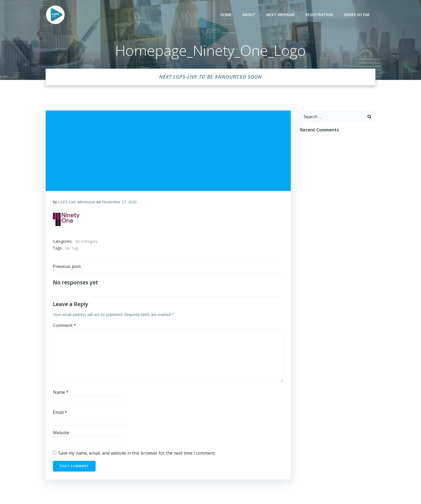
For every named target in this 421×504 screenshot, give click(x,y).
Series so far (358, 15)
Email (60, 412)
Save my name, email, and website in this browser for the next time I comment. (137, 453)
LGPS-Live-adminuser (77, 201)
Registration (320, 15)
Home (227, 15)
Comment (65, 325)
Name (61, 392)
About (250, 15)
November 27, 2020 (120, 201)
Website (61, 433)
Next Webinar (281, 15)
